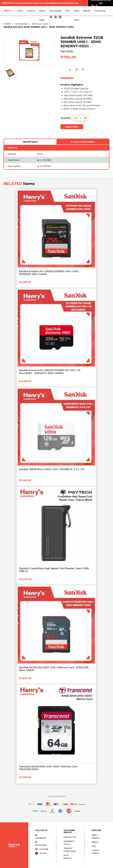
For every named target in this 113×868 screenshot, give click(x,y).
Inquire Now (72, 127)
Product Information (83, 142)
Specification (30, 142)
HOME (7, 24)
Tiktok (41, 853)
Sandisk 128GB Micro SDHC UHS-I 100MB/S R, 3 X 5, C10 (52, 469)
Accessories (56, 11)
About (95, 842)
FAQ (94, 846)
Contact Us (70, 837)
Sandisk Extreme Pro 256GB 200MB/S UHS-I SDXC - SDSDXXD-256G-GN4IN (50, 273)
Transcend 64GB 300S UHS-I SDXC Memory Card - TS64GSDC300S (49, 768)
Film (68, 11)
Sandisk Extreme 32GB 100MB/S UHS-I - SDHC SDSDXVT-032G (39, 27)
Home (20, 11)
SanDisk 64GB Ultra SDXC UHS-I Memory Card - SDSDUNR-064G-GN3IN (54, 669)
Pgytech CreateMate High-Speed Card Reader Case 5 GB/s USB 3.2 (54, 570)
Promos (31, 11)
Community (100, 11)
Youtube (42, 849)
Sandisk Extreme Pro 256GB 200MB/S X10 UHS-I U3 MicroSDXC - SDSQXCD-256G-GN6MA (50, 372)
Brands (87, 11)
